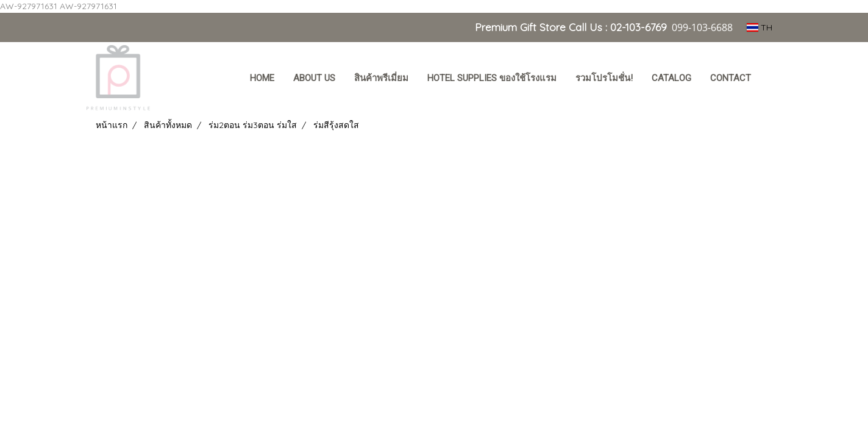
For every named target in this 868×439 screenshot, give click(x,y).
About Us (314, 78)
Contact (731, 78)
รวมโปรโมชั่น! (604, 78)
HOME (262, 78)
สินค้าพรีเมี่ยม (381, 78)
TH (759, 27)
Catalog (671, 78)
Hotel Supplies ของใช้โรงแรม (492, 78)
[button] (772, 79)
